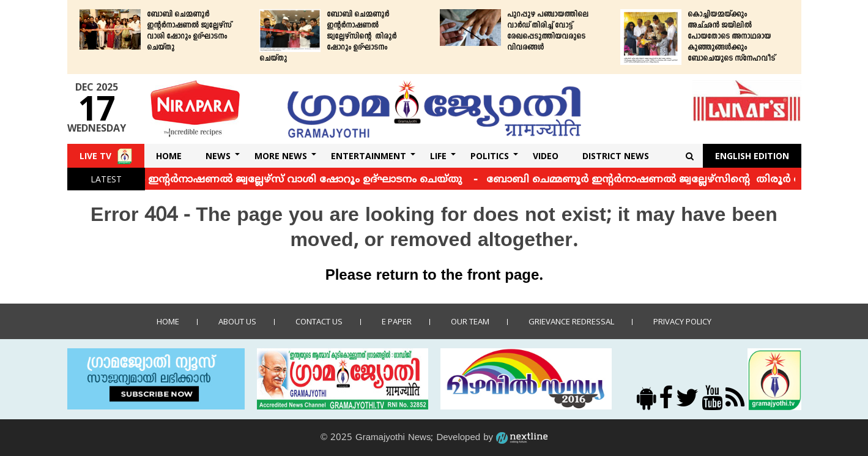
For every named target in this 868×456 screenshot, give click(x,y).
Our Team (470, 321)
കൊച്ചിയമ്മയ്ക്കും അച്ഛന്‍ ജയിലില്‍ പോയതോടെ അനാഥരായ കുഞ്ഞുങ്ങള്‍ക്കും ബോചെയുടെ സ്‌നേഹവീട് (731, 37)
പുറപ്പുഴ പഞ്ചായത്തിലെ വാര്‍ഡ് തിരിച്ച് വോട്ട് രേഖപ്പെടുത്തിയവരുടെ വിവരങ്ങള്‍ (548, 31)
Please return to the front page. (434, 276)
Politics (490, 156)
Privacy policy (682, 321)
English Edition (752, 156)
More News (281, 156)
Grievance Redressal (571, 321)
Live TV (95, 156)
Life (438, 156)
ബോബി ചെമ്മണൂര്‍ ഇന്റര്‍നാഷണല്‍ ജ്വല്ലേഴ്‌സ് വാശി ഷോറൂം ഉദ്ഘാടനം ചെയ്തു (189, 31)
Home (169, 156)
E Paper (397, 321)
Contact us (319, 321)
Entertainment (369, 156)
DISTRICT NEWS (616, 156)
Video (546, 156)
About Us (237, 321)
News (218, 156)
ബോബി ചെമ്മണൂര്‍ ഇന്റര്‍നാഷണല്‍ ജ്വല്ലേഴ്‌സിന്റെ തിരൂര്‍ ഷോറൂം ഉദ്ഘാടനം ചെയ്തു (328, 37)
